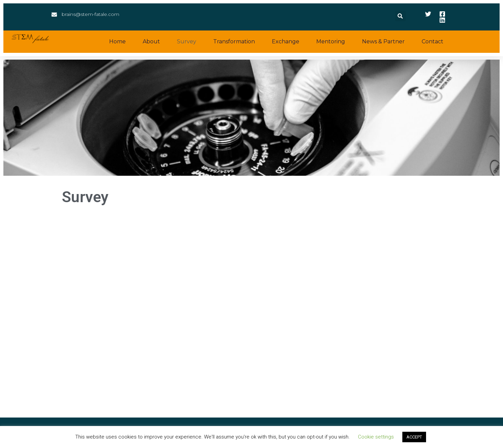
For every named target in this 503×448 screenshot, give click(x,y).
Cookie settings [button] (376, 437)
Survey (187, 41)
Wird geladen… (251, 315)
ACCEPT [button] (414, 437)
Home (117, 41)
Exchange (286, 41)
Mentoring (331, 41)
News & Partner (383, 41)
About (151, 41)
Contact (432, 41)
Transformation (234, 41)
